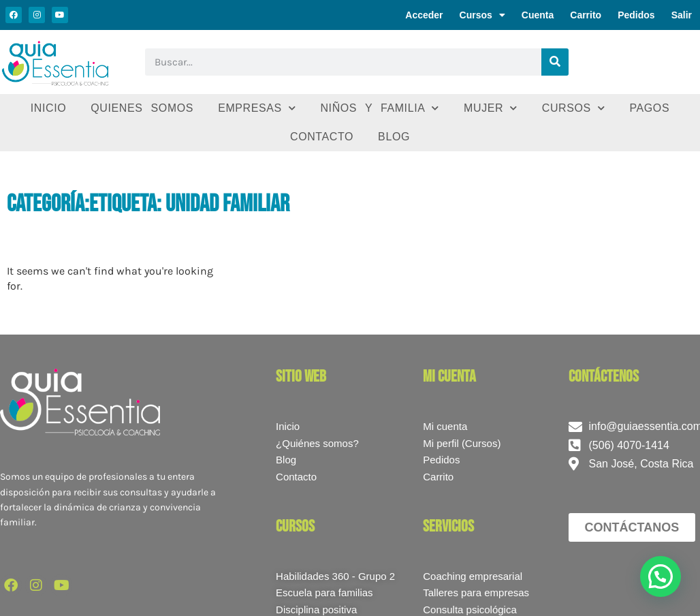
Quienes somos (142, 108)
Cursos (482, 15)
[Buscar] (555, 62)
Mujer (491, 108)
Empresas (257, 108)
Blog (394, 137)
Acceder (424, 15)
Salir (682, 15)
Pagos (649, 108)
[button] (661, 576)
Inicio (49, 108)
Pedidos (636, 15)
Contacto (322, 137)
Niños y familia (380, 108)
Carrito (586, 15)
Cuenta (538, 15)
